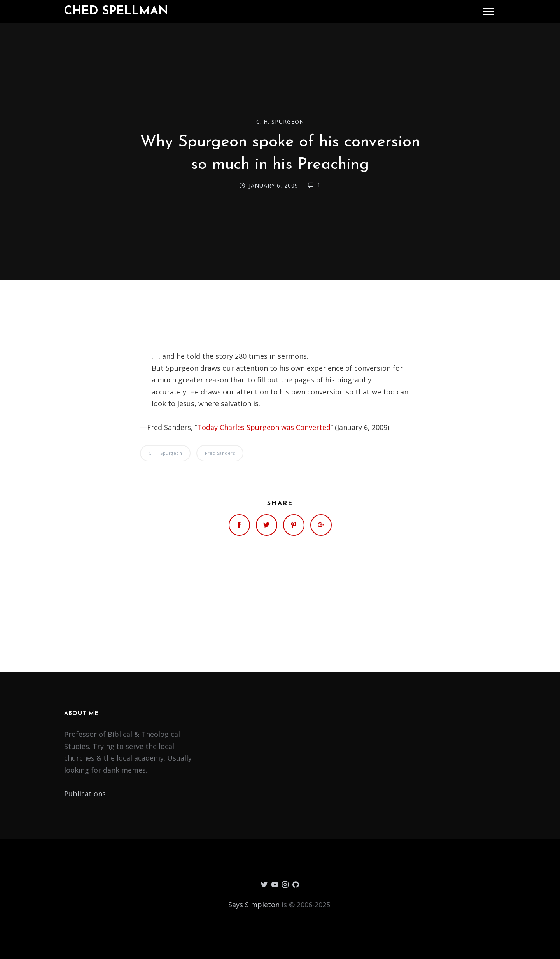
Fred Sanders (220, 453)
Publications (85, 794)
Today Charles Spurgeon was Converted (264, 427)
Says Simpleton (254, 905)
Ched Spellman (116, 11)
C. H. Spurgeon (280, 122)
